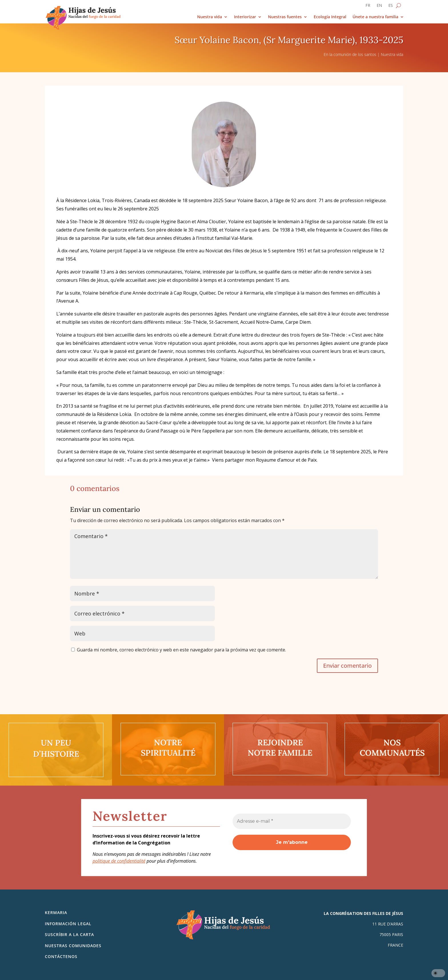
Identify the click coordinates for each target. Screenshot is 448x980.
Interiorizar (245, 17)
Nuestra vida (210, 17)
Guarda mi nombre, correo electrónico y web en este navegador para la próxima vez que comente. (181, 650)
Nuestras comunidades (73, 946)
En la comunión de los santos (350, 54)
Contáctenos (61, 956)
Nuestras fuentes (285, 17)
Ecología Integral (330, 17)
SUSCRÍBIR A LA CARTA (69, 934)
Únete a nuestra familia (375, 17)
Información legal (68, 924)
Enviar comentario (347, 666)
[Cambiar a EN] (379, 7)
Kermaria (56, 912)
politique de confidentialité (119, 861)
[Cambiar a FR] (368, 7)
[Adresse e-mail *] (292, 821)
